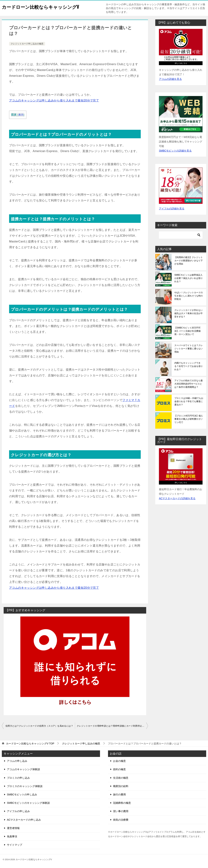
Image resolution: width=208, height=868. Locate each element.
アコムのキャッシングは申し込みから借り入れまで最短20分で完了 (54, 100)
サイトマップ (15, 845)
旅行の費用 (119, 795)
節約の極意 (119, 769)
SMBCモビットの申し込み (22, 795)
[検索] (181, 235)
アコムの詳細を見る (170, 79)
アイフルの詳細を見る (172, 209)
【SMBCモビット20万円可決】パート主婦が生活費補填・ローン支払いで (187, 331)
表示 (21, 115)
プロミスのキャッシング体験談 (25, 786)
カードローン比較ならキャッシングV (48, 6)
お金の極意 (119, 761)
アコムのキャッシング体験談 (23, 769)
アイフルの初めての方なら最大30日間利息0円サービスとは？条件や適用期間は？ (189, 384)
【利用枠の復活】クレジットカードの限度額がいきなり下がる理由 (189, 261)
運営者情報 (13, 828)
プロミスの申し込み (18, 778)
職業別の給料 (121, 786)
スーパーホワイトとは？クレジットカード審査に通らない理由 (189, 349)
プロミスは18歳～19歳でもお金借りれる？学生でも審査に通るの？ (189, 401)
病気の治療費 (121, 820)
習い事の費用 (121, 811)
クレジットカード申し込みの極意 (27, 44)
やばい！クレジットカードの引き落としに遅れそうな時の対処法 (189, 296)
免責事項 (12, 836)
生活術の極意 (121, 778)
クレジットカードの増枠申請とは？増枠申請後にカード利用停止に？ (112, 726)
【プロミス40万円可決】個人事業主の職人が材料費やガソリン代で (189, 419)
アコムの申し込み (17, 761)
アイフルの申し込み (18, 811)
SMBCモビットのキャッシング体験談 (28, 803)
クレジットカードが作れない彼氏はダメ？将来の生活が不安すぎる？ (189, 313)
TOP (30, 744)
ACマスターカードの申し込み (24, 820)
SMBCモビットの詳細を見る (175, 151)
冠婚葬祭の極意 (122, 803)
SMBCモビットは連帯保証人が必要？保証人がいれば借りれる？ (189, 278)
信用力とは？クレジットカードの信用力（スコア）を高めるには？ (39, 726)
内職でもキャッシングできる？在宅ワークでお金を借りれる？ (189, 366)
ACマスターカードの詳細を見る (177, 498)
